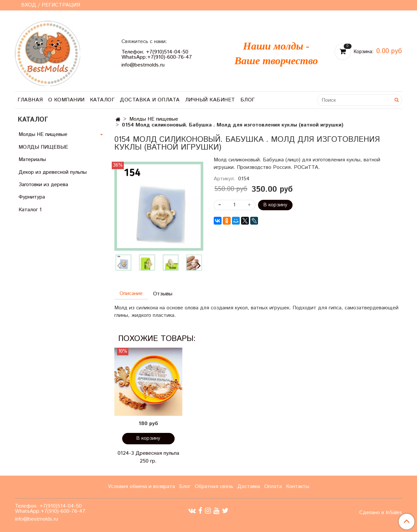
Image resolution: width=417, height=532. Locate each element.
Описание (131, 294)
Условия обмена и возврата (141, 487)
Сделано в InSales (381, 513)
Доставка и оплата (150, 100)
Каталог (102, 100)
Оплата (273, 487)
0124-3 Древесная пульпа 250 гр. (148, 457)
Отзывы (163, 294)
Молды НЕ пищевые (154, 119)
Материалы (32, 160)
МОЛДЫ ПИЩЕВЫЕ (43, 147)
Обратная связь (214, 487)
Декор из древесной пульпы (53, 172)
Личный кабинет (210, 100)
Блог (248, 100)
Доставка (249, 487)
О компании (66, 100)
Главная (30, 100)
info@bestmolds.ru (143, 65)
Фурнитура (32, 197)
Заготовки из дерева (43, 185)
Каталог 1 (30, 210)
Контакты (298, 487)
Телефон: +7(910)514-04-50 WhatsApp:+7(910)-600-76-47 (157, 55)
